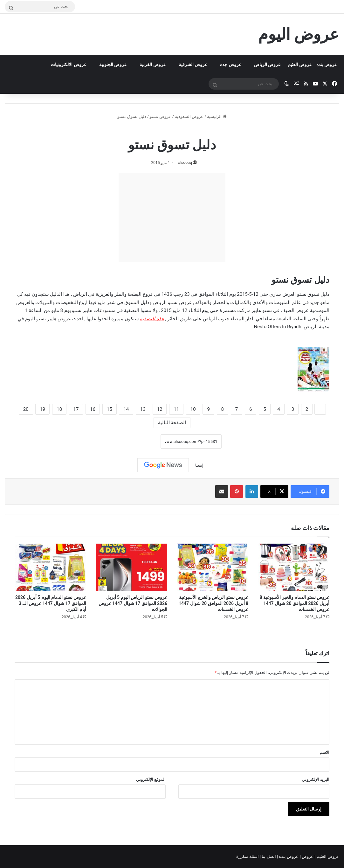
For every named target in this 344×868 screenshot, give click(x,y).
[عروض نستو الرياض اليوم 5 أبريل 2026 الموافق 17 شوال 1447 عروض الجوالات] (131, 567)
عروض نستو (160, 116)
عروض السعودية (189, 116)
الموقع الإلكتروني (151, 780)
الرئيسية (217, 116)
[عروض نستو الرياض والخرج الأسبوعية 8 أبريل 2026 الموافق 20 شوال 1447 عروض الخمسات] (213, 567)
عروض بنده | (288, 856)
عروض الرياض (267, 64)
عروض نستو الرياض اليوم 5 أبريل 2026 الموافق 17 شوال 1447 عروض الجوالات (133, 603)
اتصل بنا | (268, 856)
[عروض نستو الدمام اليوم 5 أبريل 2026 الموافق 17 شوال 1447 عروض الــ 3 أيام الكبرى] (50, 567)
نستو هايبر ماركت (255, 310)
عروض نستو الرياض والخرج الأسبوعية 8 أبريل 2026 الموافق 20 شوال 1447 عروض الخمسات (213, 603)
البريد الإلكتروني (316, 780)
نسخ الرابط (141, 441)
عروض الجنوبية (113, 64)
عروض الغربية (153, 64)
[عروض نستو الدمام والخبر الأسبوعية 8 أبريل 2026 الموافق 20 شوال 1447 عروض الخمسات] (294, 567)
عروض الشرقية (193, 64)
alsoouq (185, 163)
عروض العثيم (300, 64)
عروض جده (230, 64)
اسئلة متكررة (248, 856)
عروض (308, 856)
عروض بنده (327, 64)
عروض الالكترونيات (69, 64)
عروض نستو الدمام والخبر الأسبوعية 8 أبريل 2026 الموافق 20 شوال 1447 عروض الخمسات (295, 603)
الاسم (324, 753)
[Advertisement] (172, 217)
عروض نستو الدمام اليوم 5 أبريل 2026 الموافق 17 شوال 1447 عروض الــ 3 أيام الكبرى (51, 603)
